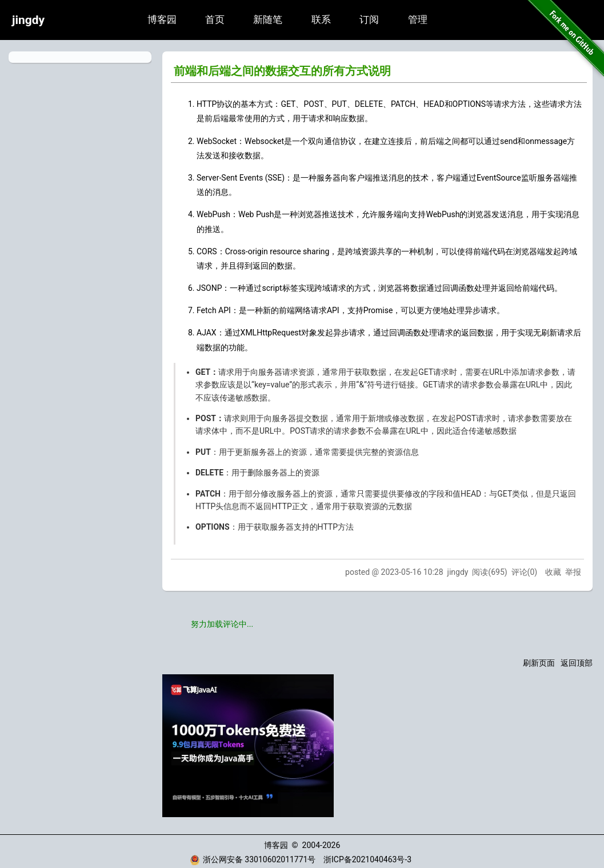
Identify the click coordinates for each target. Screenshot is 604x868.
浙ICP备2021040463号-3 (367, 859)
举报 (573, 572)
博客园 (162, 20)
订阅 (369, 20)
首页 (215, 20)
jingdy (28, 20)
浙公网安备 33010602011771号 (253, 859)
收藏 (553, 572)
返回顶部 (577, 663)
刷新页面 (539, 663)
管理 (418, 20)
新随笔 (268, 20)
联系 (321, 20)
